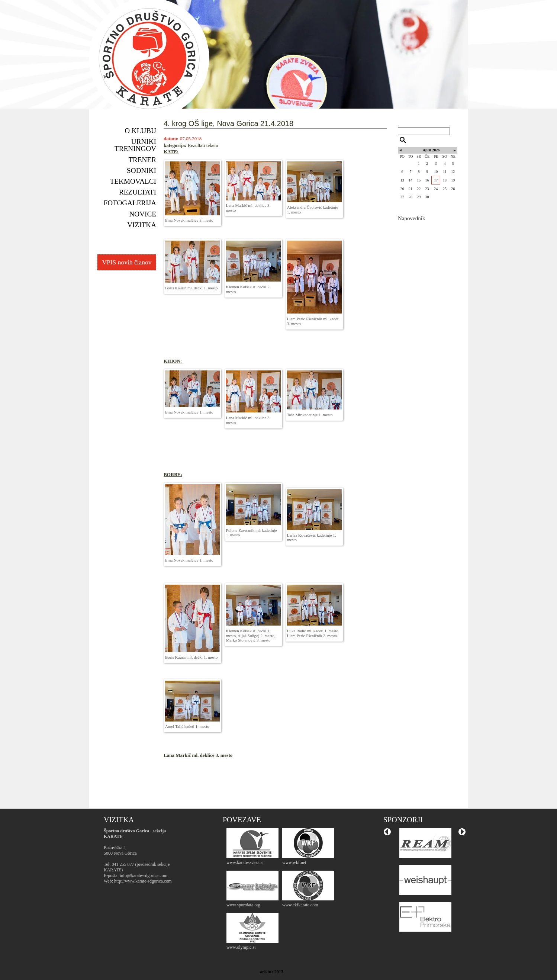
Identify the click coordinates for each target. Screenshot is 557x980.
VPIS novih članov (127, 262)
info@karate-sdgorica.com (144, 875)
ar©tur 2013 (272, 972)
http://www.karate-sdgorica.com (143, 881)
